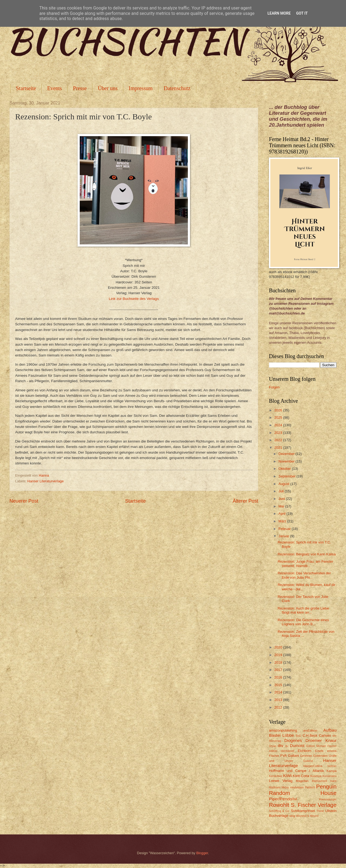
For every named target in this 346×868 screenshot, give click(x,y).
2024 (279, 425)
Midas (285, 787)
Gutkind (308, 761)
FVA (284, 756)
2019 (279, 655)
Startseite (26, 88)
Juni (282, 499)
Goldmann (320, 756)
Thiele (320, 811)
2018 (279, 662)
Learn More (279, 13)
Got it (302, 13)
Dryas (273, 746)
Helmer (332, 766)
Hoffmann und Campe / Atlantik (296, 771)
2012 (279, 707)
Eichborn (305, 751)
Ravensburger (328, 799)
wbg (292, 816)
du (287, 746)
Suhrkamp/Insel (303, 811)
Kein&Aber (276, 776)
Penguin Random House (303, 790)
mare (333, 781)
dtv (280, 746)
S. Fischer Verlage (314, 805)
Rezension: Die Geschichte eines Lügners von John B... (303, 622)
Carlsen (325, 736)
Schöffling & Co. (279, 811)
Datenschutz (177, 88)
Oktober (285, 469)
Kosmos (316, 776)
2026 (279, 410)
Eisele (319, 751)
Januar (284, 536)
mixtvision (297, 787)
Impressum (141, 88)
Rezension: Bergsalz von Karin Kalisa (307, 554)
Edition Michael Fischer (321, 746)
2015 (279, 685)
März (283, 521)
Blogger (202, 853)
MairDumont (320, 781)
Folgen (274, 387)
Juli (282, 491)
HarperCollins (313, 766)
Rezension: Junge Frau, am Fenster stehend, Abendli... (305, 564)
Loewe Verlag (281, 781)
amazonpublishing (283, 730)
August (284, 484)
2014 (279, 692)
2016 (279, 677)
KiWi (287, 776)
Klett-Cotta (301, 776)
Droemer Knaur (321, 740)
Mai (282, 506)
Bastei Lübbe (282, 735)
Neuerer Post (24, 501)
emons (332, 751)
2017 (279, 670)
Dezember (287, 454)
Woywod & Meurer (307, 816)
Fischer (274, 756)
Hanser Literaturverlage (46, 481)
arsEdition (310, 731)
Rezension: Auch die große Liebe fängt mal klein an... (303, 610)
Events (54, 88)
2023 (279, 433)
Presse (80, 88)
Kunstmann (330, 776)
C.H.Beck (310, 736)
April (282, 514)
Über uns (108, 88)
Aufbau (330, 730)
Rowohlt (279, 805)
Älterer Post (245, 501)
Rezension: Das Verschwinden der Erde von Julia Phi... (304, 575)
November (287, 461)
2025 (279, 417)
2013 (279, 700)
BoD (298, 736)
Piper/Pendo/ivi (283, 799)
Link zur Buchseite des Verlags (134, 299)
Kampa (332, 771)
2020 (279, 647)
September (287, 476)
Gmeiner (306, 756)
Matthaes (275, 787)
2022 (279, 440)
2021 (279, 448)
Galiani (294, 756)
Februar (285, 529)
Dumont (297, 746)
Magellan (302, 781)
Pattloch (310, 787)
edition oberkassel (282, 751)
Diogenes (293, 740)
